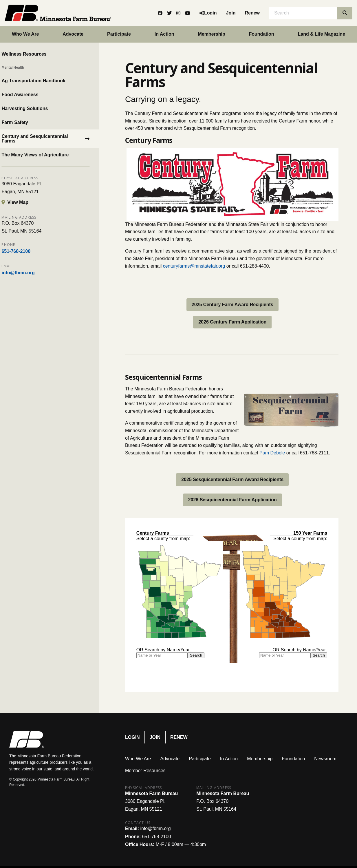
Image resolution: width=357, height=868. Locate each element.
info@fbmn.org (26, 273)
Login (132, 737)
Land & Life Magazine (321, 34)
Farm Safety (23, 122)
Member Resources (145, 771)
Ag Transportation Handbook (41, 81)
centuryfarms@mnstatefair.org (194, 266)
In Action (164, 34)
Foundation (262, 34)
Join (231, 13)
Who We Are (25, 34)
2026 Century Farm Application (232, 322)
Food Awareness (28, 95)
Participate (119, 34)
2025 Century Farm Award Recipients (232, 305)
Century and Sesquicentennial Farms (42, 139)
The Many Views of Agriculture (43, 155)
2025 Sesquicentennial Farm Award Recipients (232, 479)
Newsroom (325, 759)
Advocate (73, 34)
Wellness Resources (32, 54)
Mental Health (21, 67)
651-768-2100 (24, 251)
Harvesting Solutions (32, 108)
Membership (211, 34)
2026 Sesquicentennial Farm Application (232, 500)
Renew (252, 13)
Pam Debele (272, 453)
